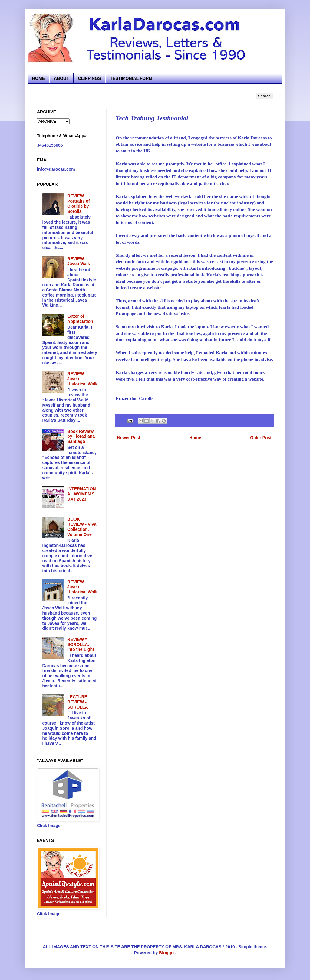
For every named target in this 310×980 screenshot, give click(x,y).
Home (195, 438)
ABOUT (61, 78)
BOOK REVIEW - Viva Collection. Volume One (82, 527)
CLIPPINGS (89, 78)
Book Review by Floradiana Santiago (81, 436)
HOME (38, 78)
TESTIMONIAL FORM (131, 78)
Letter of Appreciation (80, 319)
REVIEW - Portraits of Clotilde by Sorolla (79, 203)
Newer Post (129, 438)
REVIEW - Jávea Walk (79, 261)
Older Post (261, 438)
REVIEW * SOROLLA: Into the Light (81, 644)
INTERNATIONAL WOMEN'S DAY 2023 (82, 494)
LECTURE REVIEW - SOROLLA (77, 702)
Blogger (167, 953)
